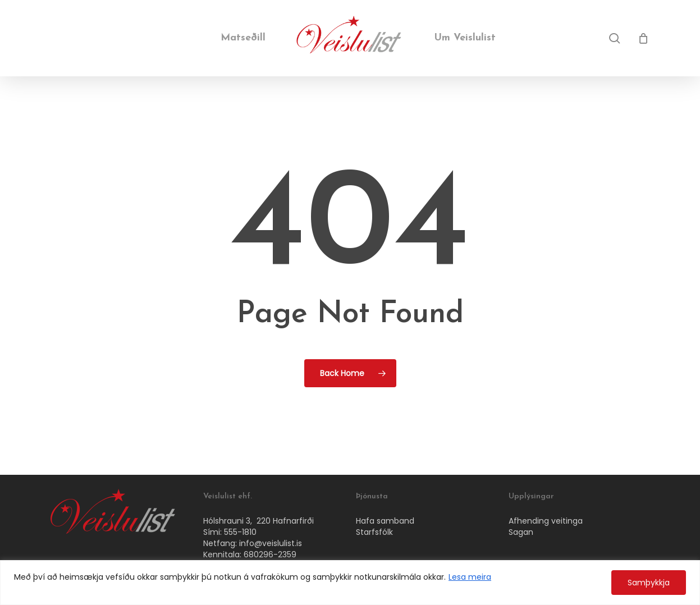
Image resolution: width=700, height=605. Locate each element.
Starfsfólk (374, 532)
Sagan (521, 532)
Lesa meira (470, 577)
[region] (350, 583)
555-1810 (240, 532)
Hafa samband (385, 521)
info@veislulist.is (271, 543)
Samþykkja (649, 583)
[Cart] (643, 38)
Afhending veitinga (546, 521)
